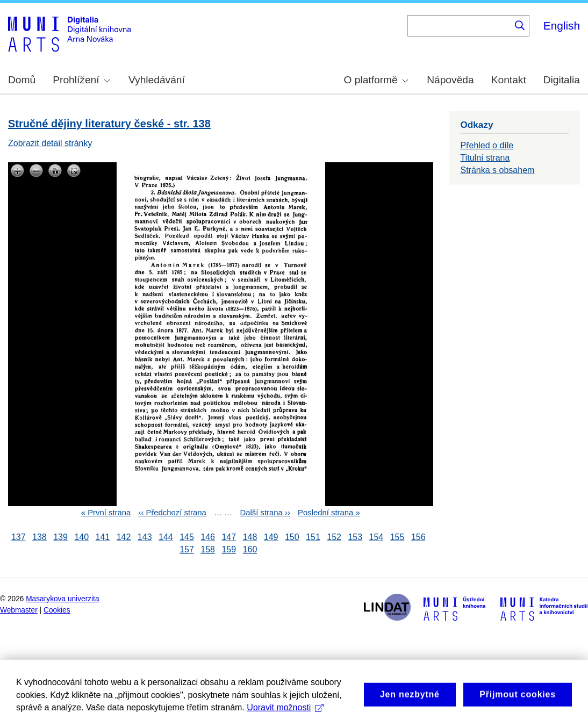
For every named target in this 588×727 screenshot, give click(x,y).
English (562, 26)
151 (313, 537)
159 (229, 550)
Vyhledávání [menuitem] (157, 80)
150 (292, 537)
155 (397, 537)
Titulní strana (485, 158)
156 (418, 537)
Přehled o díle (487, 145)
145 (187, 537)
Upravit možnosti (285, 715)
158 (208, 550)
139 (60, 537)
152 (334, 537)
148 (250, 537)
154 (377, 537)
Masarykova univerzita (62, 599)
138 (40, 537)
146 (208, 537)
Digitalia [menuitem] (562, 80)
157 (187, 550)
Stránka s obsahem (498, 170)
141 (103, 537)
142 (124, 537)
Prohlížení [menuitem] (81, 80)
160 (250, 550)
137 (19, 537)
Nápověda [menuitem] (450, 80)
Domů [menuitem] (22, 80)
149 (271, 537)
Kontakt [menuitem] (509, 80)
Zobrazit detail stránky (50, 143)
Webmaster (19, 610)
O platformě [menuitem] (376, 80)
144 (166, 537)
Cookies (57, 610)
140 (81, 537)
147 (229, 537)
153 (355, 537)
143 (145, 537)
